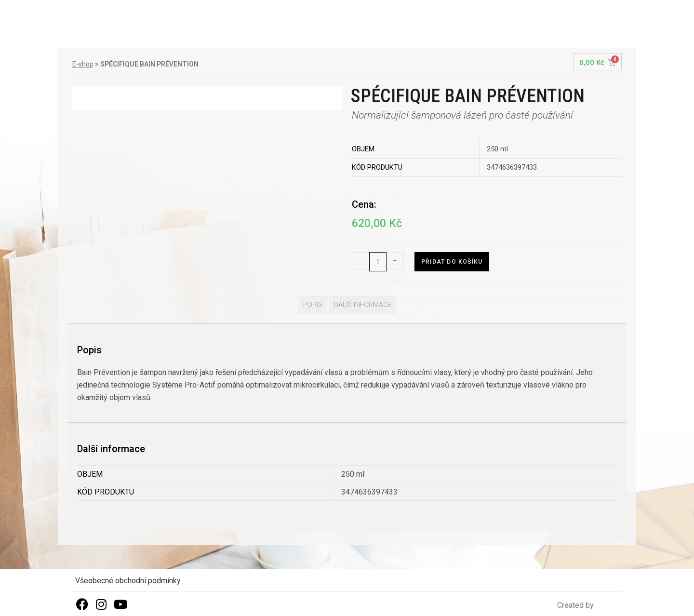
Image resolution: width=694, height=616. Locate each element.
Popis (313, 305)
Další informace (363, 305)
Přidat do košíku (452, 262)
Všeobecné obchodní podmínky (128, 581)
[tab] (313, 305)
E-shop (83, 64)
